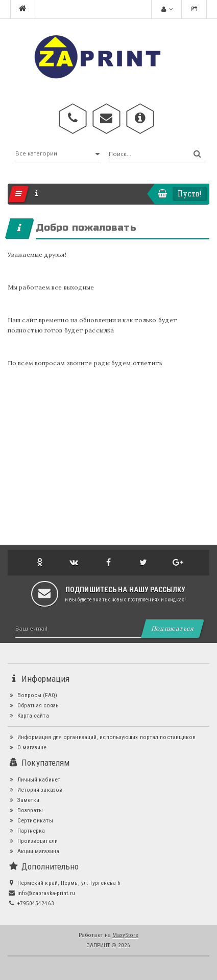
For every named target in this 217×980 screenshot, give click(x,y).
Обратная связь (33, 705)
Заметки (23, 800)
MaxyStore (125, 935)
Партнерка (26, 831)
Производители (33, 841)
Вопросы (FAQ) (32, 695)
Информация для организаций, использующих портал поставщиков (102, 737)
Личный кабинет (34, 779)
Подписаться (173, 628)
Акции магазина (33, 851)
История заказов (35, 790)
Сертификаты (30, 820)
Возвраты (25, 810)
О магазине (27, 747)
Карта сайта (28, 716)
